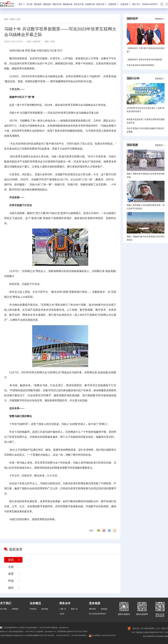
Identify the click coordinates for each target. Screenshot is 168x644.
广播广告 (63, 609)
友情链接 (104, 609)
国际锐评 (47, 4)
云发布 (62, 614)
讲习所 (30, 4)
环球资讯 (33, 609)
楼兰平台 (136, 4)
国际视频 (132, 145)
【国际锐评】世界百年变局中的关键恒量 (144, 60)
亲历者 (102, 157)
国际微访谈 (68, 4)
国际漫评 (38, 4)
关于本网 (3, 609)
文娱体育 (126, 4)
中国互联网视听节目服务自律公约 (13, 635)
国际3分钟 (57, 4)
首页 (6, 19)
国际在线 (7, 4)
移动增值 (45, 609)
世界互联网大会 (31, 63)
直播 (56, 450)
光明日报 (37, 41)
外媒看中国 (90, 4)
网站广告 (74, 609)
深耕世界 (114, 4)
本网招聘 (15, 609)
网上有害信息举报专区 (97, 614)
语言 (22, 4)
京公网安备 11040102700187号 (102, 635)
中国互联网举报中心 (9, 628)
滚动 (12, 19)
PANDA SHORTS (150, 4)
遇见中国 (102, 4)
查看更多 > (160, 19)
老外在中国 (79, 4)
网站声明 (92, 609)
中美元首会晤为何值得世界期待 (140, 65)
